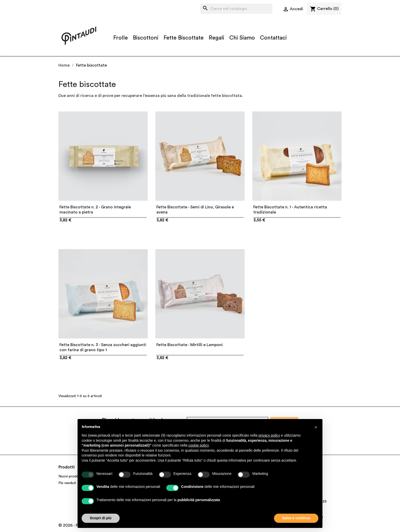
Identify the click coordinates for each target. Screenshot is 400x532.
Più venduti (67, 483)
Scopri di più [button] (101, 518)
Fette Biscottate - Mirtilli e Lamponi (190, 345)
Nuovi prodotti (71, 476)
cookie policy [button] (199, 445)
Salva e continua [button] (296, 518)
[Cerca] (236, 9)
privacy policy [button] (269, 435)
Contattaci (273, 38)
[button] (316, 427)
